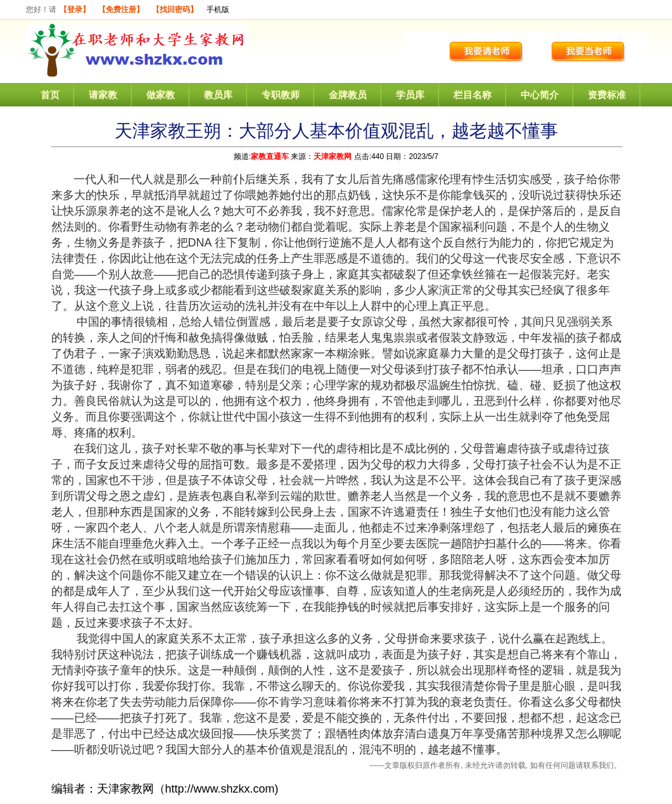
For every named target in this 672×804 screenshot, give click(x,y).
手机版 (218, 10)
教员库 (218, 95)
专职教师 (281, 95)
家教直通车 (270, 156)
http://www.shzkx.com (220, 789)
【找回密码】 (175, 10)
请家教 (103, 95)
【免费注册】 (121, 10)
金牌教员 (348, 95)
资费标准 (607, 95)
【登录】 (75, 10)
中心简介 (540, 95)
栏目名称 (472, 95)
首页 (50, 95)
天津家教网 (333, 156)
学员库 (410, 95)
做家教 (161, 95)
